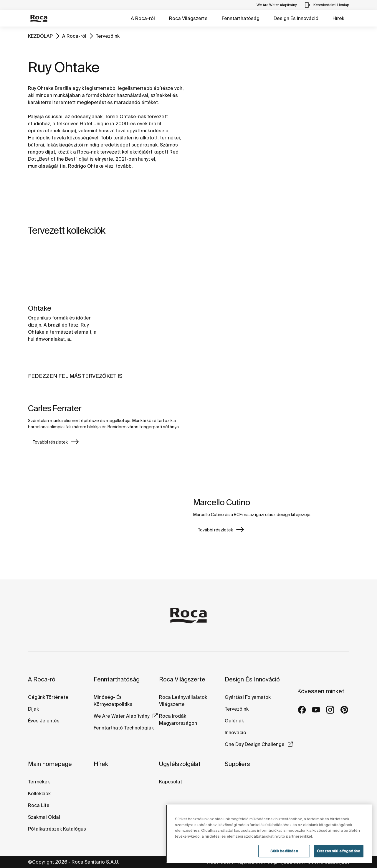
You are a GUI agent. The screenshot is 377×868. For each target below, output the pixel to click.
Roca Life (39, 805)
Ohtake (39, 308)
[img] (65, 273)
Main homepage (50, 764)
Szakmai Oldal (44, 817)
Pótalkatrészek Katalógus (57, 829)
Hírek (338, 18)
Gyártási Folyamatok (248, 697)
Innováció (235, 732)
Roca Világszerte (188, 18)
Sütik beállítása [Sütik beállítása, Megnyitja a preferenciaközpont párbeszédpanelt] (284, 851)
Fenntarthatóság (241, 18)
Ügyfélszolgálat (180, 764)
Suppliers (237, 764)
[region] (269, 834)
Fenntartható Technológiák (124, 728)
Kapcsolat (171, 782)
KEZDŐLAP (40, 36)
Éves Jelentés (44, 721)
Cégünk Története (48, 697)
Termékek (39, 782)
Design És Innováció (296, 18)
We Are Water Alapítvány (121, 716)
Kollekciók (39, 793)
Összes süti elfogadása (339, 851)
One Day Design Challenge (255, 744)
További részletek (50, 442)
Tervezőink (108, 36)
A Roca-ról (143, 18)
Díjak (33, 709)
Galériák (234, 721)
